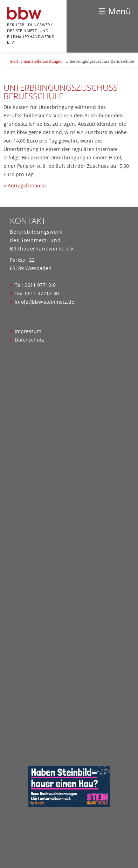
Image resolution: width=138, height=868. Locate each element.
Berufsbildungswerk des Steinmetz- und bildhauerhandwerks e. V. (30, 33)
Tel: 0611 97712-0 (35, 285)
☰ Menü (115, 11)
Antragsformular (27, 186)
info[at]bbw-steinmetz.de (44, 302)
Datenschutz (29, 340)
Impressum (28, 331)
